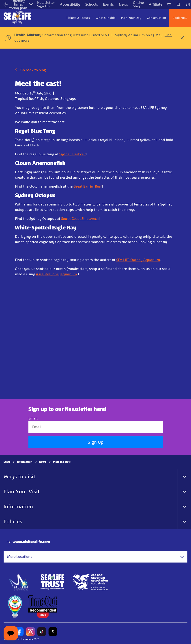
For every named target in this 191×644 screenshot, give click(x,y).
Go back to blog (30, 70)
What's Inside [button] (105, 18)
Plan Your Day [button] (131, 18)
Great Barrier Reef (88, 186)
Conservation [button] (157, 18)
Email (33, 418)
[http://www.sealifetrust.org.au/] (52, 582)
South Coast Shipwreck (80, 219)
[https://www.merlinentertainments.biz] (19, 582)
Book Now (180, 18)
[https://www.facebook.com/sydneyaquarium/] (19, 632)
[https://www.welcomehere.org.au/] (15, 607)
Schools (92, 4)
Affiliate (156, 4)
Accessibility (70, 4)
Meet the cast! (62, 462)
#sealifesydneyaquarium (57, 274)
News (123, 4)
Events (108, 4)
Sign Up (96, 442)
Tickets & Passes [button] (78, 18)
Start (7, 462)
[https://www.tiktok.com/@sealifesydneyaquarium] (42, 632)
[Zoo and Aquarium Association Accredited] (90, 582)
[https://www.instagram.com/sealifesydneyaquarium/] (30, 632)
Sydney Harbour (73, 154)
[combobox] (95, 557)
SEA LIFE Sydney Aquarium (138, 260)
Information (25, 462)
